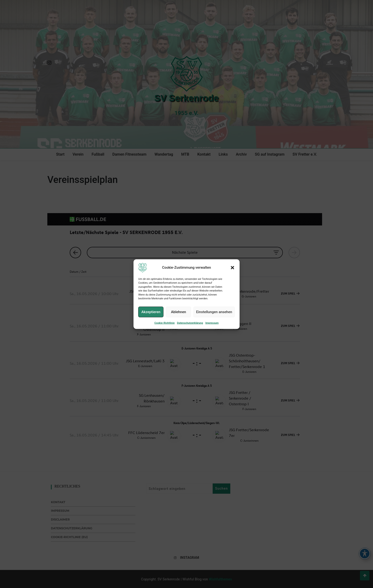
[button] (232, 268)
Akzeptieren (151, 312)
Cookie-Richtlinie (164, 323)
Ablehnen (179, 312)
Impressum (212, 323)
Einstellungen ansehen (214, 312)
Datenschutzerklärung (190, 323)
